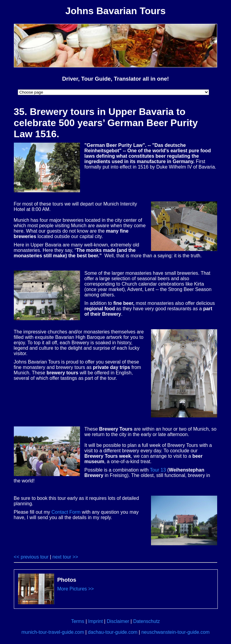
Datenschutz (147, 621)
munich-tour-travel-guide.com (53, 632)
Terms (78, 621)
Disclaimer (118, 621)
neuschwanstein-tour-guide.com (176, 632)
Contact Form (66, 512)
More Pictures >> (75, 589)
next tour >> (65, 557)
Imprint (95, 621)
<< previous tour (31, 557)
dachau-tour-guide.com (113, 632)
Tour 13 (158, 470)
